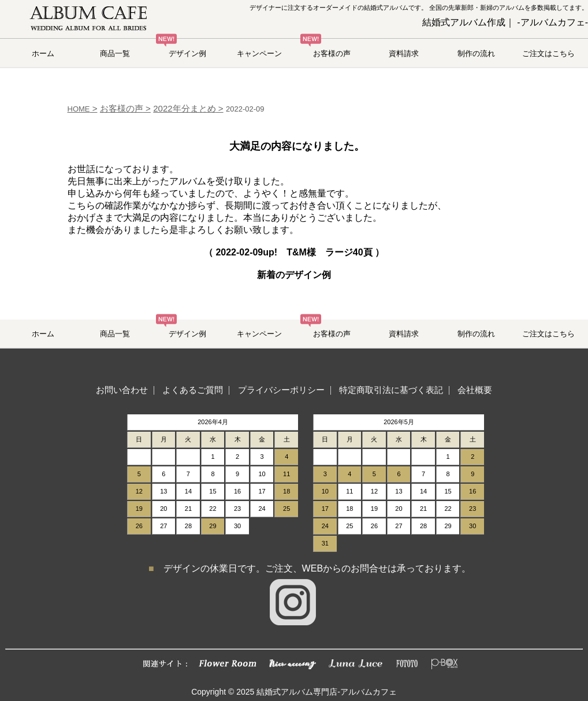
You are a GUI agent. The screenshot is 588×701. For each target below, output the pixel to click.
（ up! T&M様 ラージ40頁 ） (294, 252)
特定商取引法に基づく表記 (391, 390)
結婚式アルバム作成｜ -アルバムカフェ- (505, 22)
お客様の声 (332, 53)
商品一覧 (115, 53)
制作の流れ (476, 53)
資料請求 (404, 53)
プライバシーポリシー (281, 390)
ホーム (43, 53)
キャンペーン (259, 53)
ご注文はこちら (548, 53)
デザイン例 (187, 53)
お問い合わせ (122, 390)
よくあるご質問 (193, 390)
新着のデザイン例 (294, 275)
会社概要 (475, 390)
